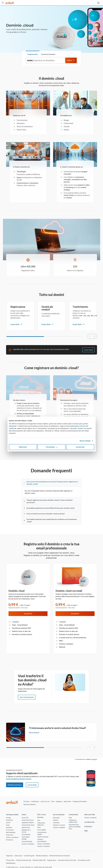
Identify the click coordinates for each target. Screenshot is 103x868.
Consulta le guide (29, 856)
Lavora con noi (45, 802)
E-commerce (10, 830)
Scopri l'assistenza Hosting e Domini (19, 779)
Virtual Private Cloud (28, 825)
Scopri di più (88, 350)
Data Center (67, 802)
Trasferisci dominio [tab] (48, 54)
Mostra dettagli (85, 441)
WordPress (9, 820)
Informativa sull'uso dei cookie (67, 860)
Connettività (73, 814)
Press (53, 802)
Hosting (8, 818)
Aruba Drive (10, 835)
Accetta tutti (80, 447)
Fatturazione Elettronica (41, 824)
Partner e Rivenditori (44, 844)
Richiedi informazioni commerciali (59, 856)
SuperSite (9, 828)
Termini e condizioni (59, 828)
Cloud (24, 814)
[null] (95, 336)
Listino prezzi (18, 856)
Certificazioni (35, 802)
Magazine (59, 802)
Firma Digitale (42, 830)
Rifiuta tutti (23, 447)
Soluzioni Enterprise (30, 804)
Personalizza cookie (84, 860)
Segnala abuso (52, 860)
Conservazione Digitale (42, 833)
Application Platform (28, 823)
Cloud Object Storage (26, 838)
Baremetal (56, 818)
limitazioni (94, 759)
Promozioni (10, 840)
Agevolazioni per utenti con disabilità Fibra (75, 827)
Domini (8, 823)
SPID (39, 827)
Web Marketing (11, 832)
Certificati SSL (90, 822)
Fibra (70, 818)
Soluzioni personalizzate (42, 840)
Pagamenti (9, 856)
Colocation (56, 823)
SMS (86, 831)
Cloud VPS (25, 818)
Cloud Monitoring (27, 841)
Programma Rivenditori (80, 802)
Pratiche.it (88, 826)
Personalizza (52, 447)
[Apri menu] (3, 3)
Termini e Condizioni (12, 837)
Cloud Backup (26, 835)
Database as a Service (26, 831)
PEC (39, 820)
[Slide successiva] (95, 747)
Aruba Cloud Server (28, 820)
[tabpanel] (52, 60)
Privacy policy (10, 860)
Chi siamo (26, 802)
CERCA (71, 60)
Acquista (28, 614)
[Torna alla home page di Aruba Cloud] (10, 3)
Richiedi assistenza (42, 856)
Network (56, 820)
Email (8, 825)
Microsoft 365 (90, 814)
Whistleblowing (11, 863)
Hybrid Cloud (26, 828)
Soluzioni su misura (59, 825)
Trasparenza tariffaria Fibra (73, 821)
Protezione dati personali (24, 860)
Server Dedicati (59, 814)
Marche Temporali (43, 837)
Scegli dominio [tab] (33, 54)
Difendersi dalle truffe (39, 860)
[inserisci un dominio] (46, 60)
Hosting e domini (12, 814)
